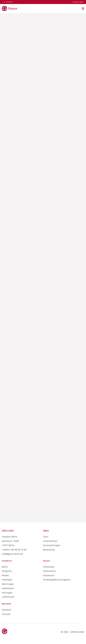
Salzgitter (7, 571)
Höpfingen (7, 580)
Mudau (5, 575)
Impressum (49, 575)
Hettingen (7, 593)
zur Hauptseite (8, 2)
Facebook (7, 610)
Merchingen (8, 584)
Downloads (49, 567)
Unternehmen (50, 541)
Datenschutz (49, 571)
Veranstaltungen (52, 545)
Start (46, 537)
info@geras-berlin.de (12, 554)
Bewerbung (49, 550)
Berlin (5, 567)
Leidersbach (8, 588)
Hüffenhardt (8, 597)
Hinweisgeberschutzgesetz (57, 580)
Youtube (6, 614)
